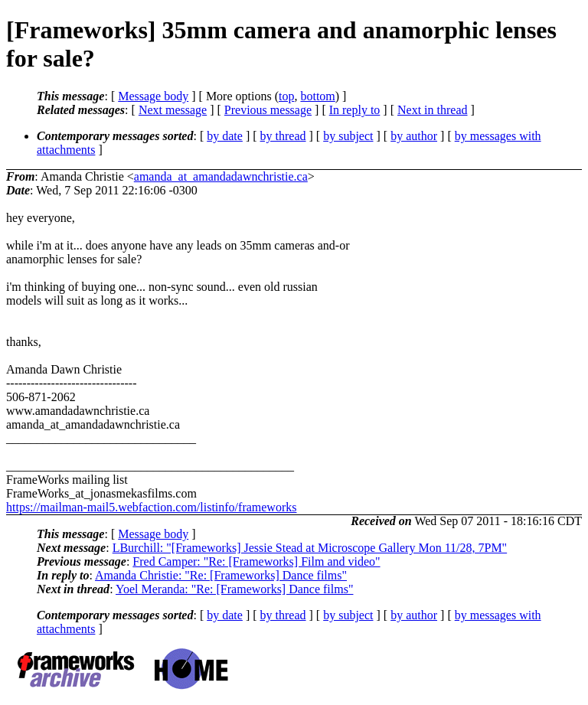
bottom (317, 96)
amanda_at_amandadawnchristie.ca (221, 176)
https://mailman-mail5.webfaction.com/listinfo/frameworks (151, 507)
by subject (348, 136)
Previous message (268, 110)
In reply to (355, 110)
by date (225, 136)
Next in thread (433, 110)
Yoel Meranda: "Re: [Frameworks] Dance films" (234, 589)
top (286, 96)
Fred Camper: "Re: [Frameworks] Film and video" (256, 561)
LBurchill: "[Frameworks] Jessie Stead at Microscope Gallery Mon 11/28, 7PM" (310, 548)
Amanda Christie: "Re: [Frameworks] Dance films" (221, 575)
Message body (153, 96)
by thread (283, 136)
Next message (173, 110)
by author (414, 136)
